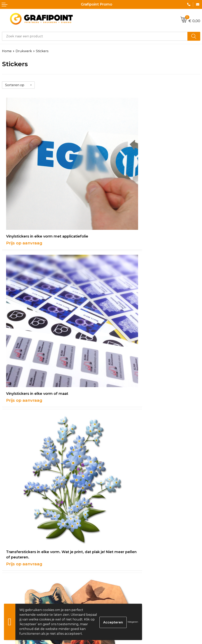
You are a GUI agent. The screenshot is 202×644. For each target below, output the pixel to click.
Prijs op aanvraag (24, 201)
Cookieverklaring (116, 581)
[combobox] (95, 36)
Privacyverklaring (117, 587)
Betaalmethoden (16, 587)
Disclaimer (111, 593)
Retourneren (13, 593)
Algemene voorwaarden (122, 575)
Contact (8, 575)
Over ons (110, 516)
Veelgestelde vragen (119, 522)
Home (7, 51)
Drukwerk (24, 51)
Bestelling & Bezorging (20, 581)
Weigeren (133, 622)
